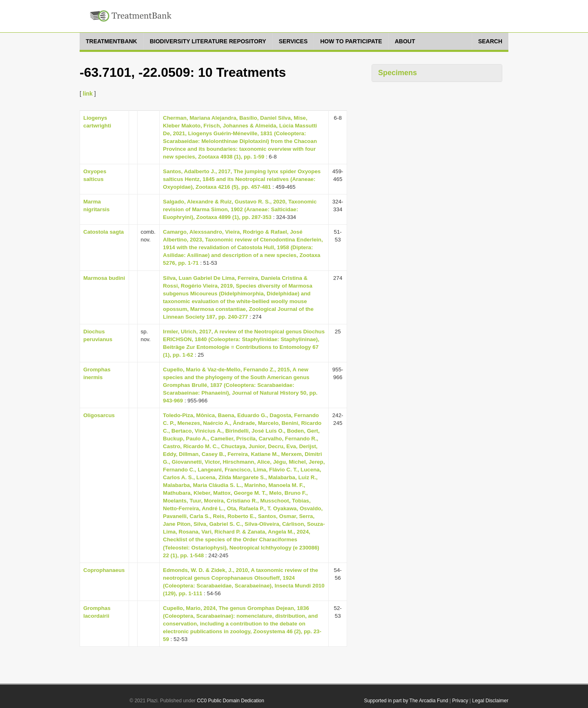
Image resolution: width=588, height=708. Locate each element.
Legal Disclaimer (490, 701)
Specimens (398, 73)
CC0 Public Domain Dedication (231, 701)
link (88, 94)
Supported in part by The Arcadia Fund (406, 701)
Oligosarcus (99, 415)
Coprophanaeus (104, 570)
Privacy (460, 701)
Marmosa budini (104, 278)
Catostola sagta (104, 232)
